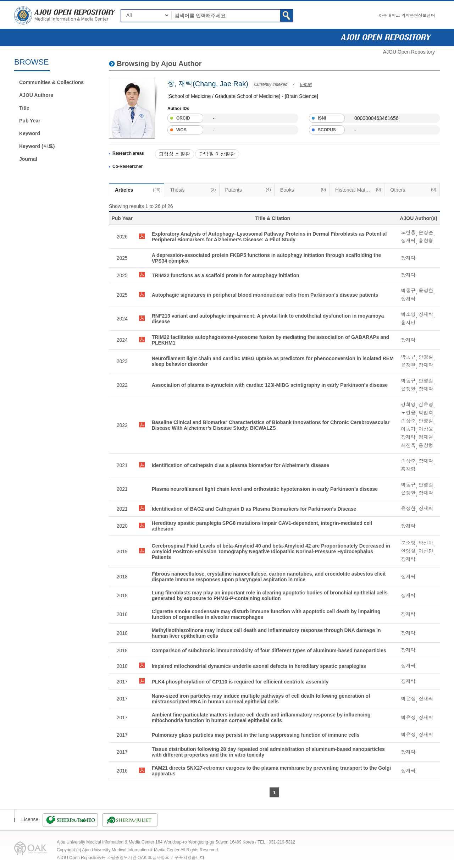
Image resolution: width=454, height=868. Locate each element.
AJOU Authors (36, 95)
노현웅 (408, 232)
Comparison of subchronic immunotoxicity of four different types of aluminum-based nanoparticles (269, 650)
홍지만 (408, 323)
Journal (28, 159)
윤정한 (426, 291)
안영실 (426, 357)
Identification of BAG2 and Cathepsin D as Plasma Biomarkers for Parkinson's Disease (254, 509)
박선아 (426, 543)
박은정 (408, 699)
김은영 (426, 405)
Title (24, 108)
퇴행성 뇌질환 (175, 154)
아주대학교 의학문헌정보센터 (407, 16)
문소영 (408, 543)
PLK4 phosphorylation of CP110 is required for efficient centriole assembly (240, 682)
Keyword (30, 133)
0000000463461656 (377, 118)
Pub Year (30, 121)
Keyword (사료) (37, 146)
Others (413, 189)
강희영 (408, 405)
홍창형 (426, 241)
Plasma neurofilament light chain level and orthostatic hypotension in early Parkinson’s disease (265, 489)
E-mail (306, 84)
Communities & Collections (51, 82)
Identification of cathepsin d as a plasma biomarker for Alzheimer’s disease (241, 465)
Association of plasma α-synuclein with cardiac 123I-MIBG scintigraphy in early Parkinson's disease (270, 385)
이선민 (426, 551)
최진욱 (408, 445)
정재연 (426, 437)
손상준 (426, 232)
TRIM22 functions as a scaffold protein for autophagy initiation (226, 275)
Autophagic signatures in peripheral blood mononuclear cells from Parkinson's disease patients (265, 295)
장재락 (408, 241)
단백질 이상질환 (217, 154)
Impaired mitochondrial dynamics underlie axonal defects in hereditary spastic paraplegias (259, 666)
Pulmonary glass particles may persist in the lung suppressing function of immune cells (256, 735)
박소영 (408, 314)
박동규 (408, 291)
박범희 (426, 413)
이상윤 (426, 429)
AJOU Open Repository (409, 52)
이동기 (408, 429)
